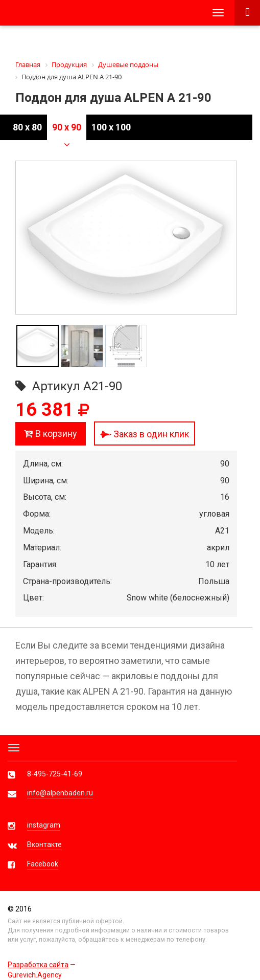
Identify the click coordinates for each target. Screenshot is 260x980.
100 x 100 (111, 127)
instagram (44, 825)
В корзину (51, 433)
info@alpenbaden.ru (60, 793)
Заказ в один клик (145, 434)
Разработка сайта (38, 965)
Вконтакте (44, 844)
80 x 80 (27, 127)
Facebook (43, 864)
